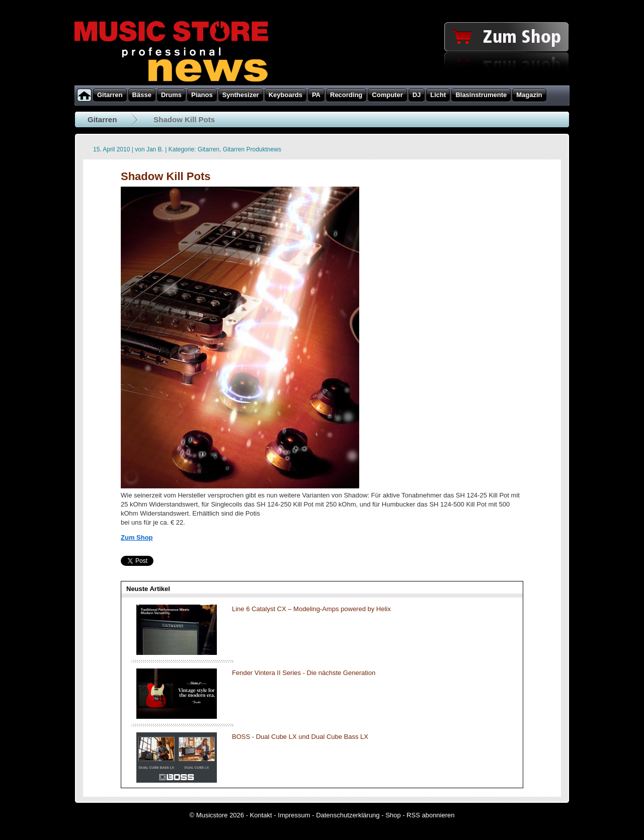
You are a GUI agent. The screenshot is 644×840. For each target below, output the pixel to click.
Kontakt (261, 815)
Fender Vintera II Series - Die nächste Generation (304, 673)
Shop (393, 815)
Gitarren (102, 119)
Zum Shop (137, 537)
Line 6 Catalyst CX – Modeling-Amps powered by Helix (311, 609)
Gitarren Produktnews (252, 149)
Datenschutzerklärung (348, 815)
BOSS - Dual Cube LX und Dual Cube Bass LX (300, 737)
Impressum (294, 815)
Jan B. (155, 149)
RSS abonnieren (430, 815)
